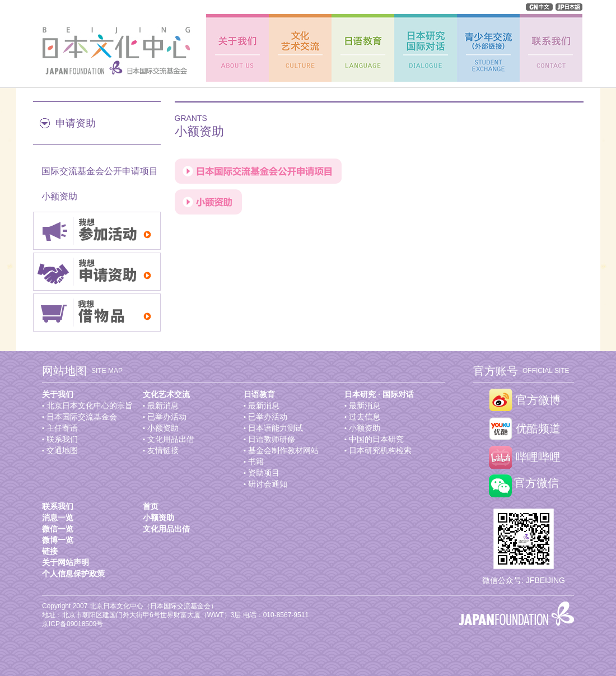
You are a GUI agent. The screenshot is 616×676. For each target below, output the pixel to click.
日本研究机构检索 (380, 450)
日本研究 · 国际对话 (379, 394)
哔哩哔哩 (538, 457)
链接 (50, 551)
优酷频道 (538, 429)
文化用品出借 (171, 439)
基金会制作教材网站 (283, 450)
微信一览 (58, 529)
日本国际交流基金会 (82, 417)
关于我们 (58, 394)
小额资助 (59, 196)
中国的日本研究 (376, 439)
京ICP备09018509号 (73, 624)
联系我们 (62, 439)
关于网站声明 (66, 562)
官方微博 (538, 400)
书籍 (256, 461)
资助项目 (264, 473)
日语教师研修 (272, 439)
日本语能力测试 (276, 428)
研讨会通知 (268, 484)
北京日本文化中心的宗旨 (90, 405)
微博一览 (58, 540)
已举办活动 (167, 417)
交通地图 (62, 450)
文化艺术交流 (166, 394)
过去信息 (365, 417)
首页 (151, 506)
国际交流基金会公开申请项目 (100, 171)
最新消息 (163, 405)
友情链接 (163, 450)
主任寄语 (62, 428)
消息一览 (58, 518)
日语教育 (259, 394)
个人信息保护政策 (73, 574)
